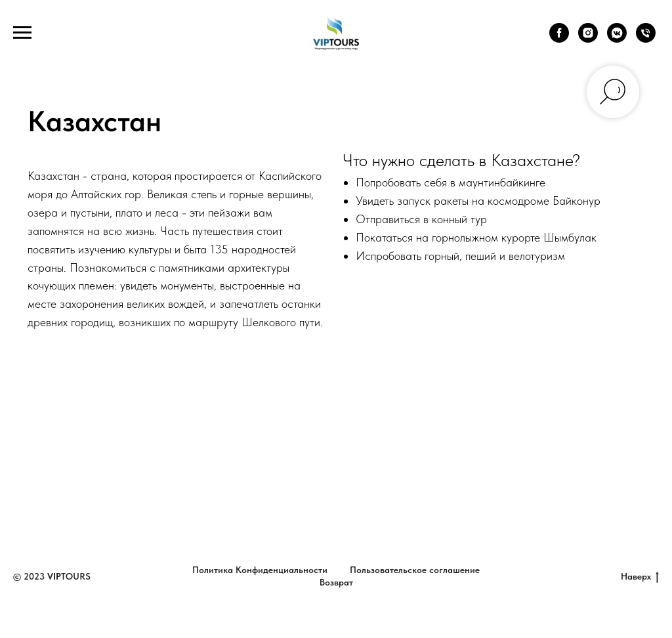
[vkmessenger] (617, 39)
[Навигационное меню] (22, 33)
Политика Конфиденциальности (260, 570)
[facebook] (559, 39)
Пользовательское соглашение (415, 570)
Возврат (336, 582)
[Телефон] (646, 39)
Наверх (640, 577)
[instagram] (588, 39)
